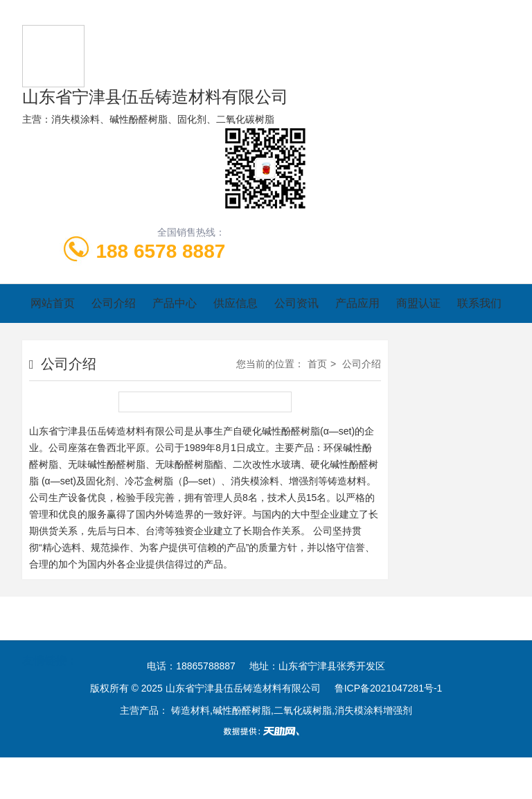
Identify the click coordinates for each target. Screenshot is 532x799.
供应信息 (236, 303)
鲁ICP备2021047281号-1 (389, 688)
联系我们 (479, 303)
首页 (317, 364)
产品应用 (357, 303)
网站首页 (53, 303)
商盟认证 (418, 303)
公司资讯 (296, 303)
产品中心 (175, 303)
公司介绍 (114, 303)
